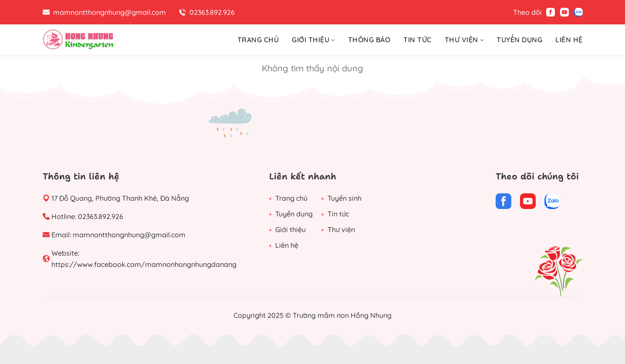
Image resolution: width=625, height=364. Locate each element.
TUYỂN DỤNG (519, 40)
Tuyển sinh (345, 198)
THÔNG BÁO (369, 40)
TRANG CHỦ (258, 40)
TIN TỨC (417, 40)
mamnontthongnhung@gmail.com (129, 235)
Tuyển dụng (294, 214)
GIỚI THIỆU (313, 40)
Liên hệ (287, 245)
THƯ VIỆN (464, 40)
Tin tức (338, 214)
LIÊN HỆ (569, 40)
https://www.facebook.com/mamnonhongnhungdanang (144, 264)
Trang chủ (291, 198)
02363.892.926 (101, 216)
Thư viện (341, 229)
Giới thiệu (291, 229)
